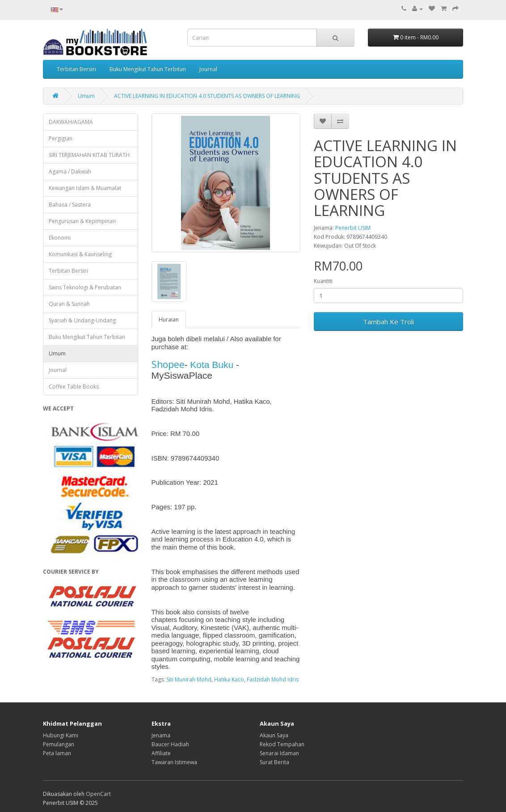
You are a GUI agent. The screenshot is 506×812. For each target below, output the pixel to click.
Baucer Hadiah (170, 744)
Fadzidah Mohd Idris (273, 679)
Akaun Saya (274, 735)
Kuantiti (323, 281)
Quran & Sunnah (69, 304)
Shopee (168, 364)
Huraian (169, 319)
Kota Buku (212, 365)
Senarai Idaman (279, 753)
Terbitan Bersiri (76, 69)
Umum (86, 96)
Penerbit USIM (353, 228)
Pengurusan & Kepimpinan (82, 221)
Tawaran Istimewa (174, 762)
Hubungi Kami (61, 735)
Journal (208, 69)
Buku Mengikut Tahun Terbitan (148, 69)
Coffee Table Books (74, 387)
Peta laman (57, 753)
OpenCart (98, 794)
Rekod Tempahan (282, 744)
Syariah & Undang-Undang (82, 320)
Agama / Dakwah (70, 171)
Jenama (161, 735)
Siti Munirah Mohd (189, 679)
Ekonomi (60, 238)
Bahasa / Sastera (70, 205)
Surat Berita (274, 762)
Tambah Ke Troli (388, 321)
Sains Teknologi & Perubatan (85, 287)
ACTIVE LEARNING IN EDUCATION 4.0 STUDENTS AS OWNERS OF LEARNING (207, 96)
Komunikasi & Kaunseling (80, 254)
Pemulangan (59, 744)
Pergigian (61, 138)
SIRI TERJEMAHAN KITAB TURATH (89, 155)
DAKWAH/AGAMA (71, 122)
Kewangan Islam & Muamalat (85, 188)
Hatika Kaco (229, 679)
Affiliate (161, 753)
